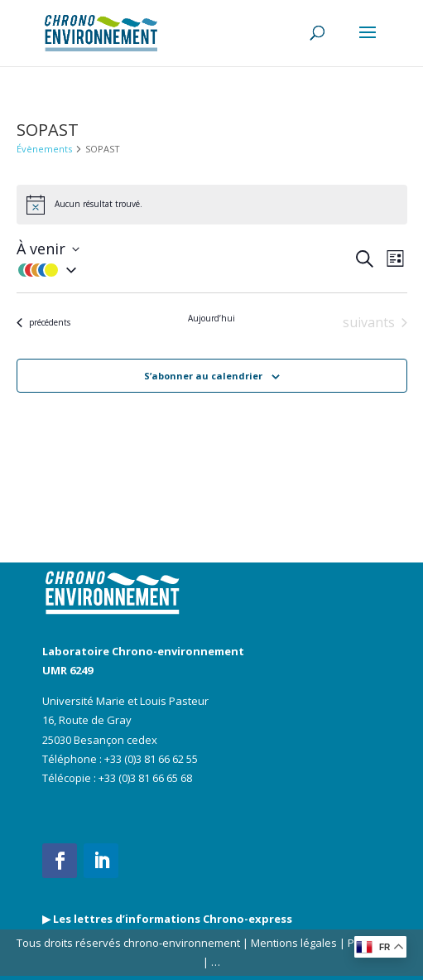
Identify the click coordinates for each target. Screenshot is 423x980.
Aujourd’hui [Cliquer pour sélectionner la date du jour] (211, 319)
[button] (185, 270)
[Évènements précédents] (43, 322)
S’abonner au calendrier (203, 376)
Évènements (44, 149)
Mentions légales (294, 943)
